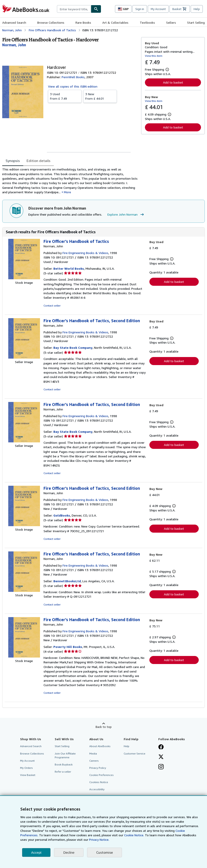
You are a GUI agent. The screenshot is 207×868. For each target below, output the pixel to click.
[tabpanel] (70, 181)
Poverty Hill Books (68, 647)
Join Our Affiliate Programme (65, 755)
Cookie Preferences (101, 775)
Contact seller (52, 306)
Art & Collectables (115, 22)
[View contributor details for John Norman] (14, 45)
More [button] (67, 192)
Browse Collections (51, 22)
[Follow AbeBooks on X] (161, 757)
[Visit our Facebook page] (161, 747)
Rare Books (83, 22)
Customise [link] (105, 852)
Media (93, 753)
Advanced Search (14, 22)
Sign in (140, 9)
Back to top (104, 727)
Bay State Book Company (73, 348)
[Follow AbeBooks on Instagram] (161, 767)
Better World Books (69, 268)
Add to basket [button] (173, 82)
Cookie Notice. (134, 835)
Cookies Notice (99, 782)
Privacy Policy (98, 768)
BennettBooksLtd (67, 581)
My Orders (26, 768)
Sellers (171, 22)
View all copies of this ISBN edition (73, 86)
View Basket (28, 775)
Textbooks (147, 22)
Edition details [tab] (39, 161)
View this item (154, 56)
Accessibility (97, 789)
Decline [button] (69, 852)
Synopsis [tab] (13, 161)
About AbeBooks (100, 746)
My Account (158, 9)
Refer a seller (63, 772)
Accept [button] (36, 852)
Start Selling (196, 22)
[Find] (96, 9)
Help (197, 9)
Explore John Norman (126, 214)
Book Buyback (64, 764)
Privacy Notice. (99, 840)
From (65, 96)
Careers (94, 761)
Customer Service (135, 753)
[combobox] (74, 9)
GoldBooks (62, 515)
